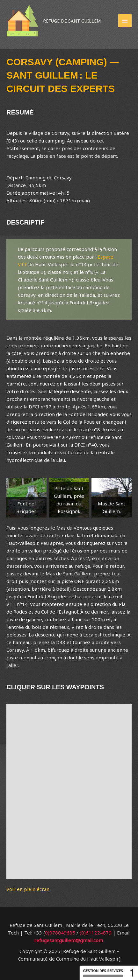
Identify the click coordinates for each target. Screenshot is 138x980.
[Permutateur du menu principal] (125, 21)
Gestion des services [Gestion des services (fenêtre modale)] (103, 973)
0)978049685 (60, 933)
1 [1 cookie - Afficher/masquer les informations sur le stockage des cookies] (132, 973)
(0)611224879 (96, 933)
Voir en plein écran (28, 889)
